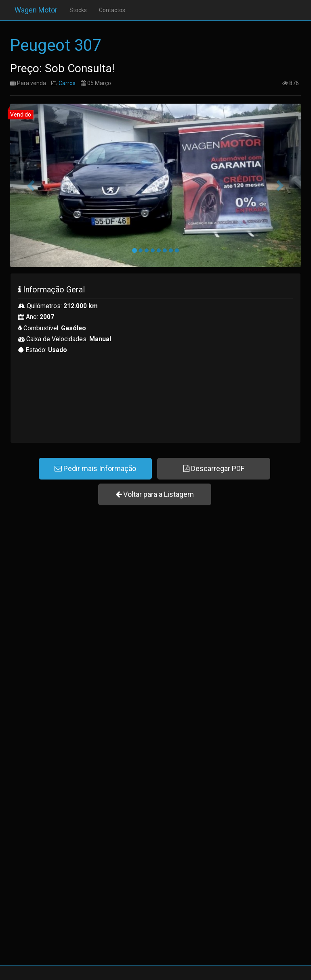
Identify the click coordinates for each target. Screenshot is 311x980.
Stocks (74, 10)
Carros (67, 83)
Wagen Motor (32, 10)
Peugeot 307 (56, 45)
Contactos (108, 10)
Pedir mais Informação (95, 468)
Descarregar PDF (214, 468)
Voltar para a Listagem (155, 494)
